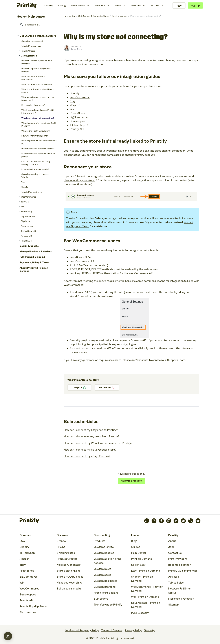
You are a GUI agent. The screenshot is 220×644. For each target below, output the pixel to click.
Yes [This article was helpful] (80, 387)
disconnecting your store (79, 180)
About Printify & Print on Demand (34, 269)
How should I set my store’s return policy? (38, 155)
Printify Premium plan (31, 46)
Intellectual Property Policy (82, 630)
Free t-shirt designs (106, 593)
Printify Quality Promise (183, 571)
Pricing (62, 5)
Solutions (100, 5)
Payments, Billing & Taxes (34, 262)
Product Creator (67, 559)
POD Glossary (140, 613)
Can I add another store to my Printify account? (36, 163)
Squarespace (27, 226)
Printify (69, 16)
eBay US (25, 202)
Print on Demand (142, 559)
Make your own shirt (69, 583)
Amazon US (26, 236)
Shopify (24, 187)
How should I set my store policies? (38, 149)
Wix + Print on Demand (145, 597)
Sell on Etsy (138, 565)
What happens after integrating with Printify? (39, 124)
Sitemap (173, 605)
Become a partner (179, 565)
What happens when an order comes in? (39, 142)
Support (155, 5)
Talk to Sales (176, 583)
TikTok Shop (27, 553)
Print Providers (178, 559)
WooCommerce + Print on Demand (147, 589)
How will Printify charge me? (35, 136)
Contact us (175, 553)
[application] (8, 636)
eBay (23, 565)
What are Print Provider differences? (33, 78)
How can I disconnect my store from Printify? (92, 437)
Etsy (23, 182)
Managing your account (32, 41)
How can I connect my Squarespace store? (90, 450)
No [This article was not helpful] (107, 387)
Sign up (195, 5)
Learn (118, 5)
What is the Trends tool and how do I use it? (39, 91)
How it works (78, 5)
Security (149, 630)
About (172, 541)
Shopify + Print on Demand (142, 579)
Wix (23, 207)
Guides (136, 547)
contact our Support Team (169, 360)
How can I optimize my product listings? (36, 70)
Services (136, 5)
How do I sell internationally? (35, 169)
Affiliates (174, 577)
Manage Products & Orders (36, 251)
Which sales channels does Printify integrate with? (38, 112)
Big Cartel (26, 221)
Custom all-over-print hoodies (107, 561)
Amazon (25, 559)
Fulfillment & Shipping (32, 257)
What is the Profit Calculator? (36, 131)
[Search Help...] (37, 25)
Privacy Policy (133, 630)
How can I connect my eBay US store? (87, 456)
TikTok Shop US (28, 231)
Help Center (139, 553)
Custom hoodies (104, 553)
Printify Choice (28, 51)
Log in (179, 5)
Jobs (171, 547)
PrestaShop (27, 211)
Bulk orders (101, 599)
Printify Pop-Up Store (31, 192)
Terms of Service (112, 630)
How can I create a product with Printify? (37, 62)
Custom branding (105, 587)
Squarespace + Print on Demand (146, 605)
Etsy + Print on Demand (146, 571)
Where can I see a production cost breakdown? (38, 99)
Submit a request (131, 481)
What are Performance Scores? (37, 84)
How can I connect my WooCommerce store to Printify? (98, 443)
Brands (61, 541)
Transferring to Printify (108, 605)
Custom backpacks (106, 581)
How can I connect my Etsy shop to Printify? (91, 430)
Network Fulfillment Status (180, 591)
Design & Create (29, 246)
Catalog (49, 5)
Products (100, 541)
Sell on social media (69, 589)
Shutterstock (28, 612)
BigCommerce (28, 216)
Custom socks (103, 575)
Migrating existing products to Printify (35, 176)
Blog (134, 541)
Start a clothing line (69, 571)
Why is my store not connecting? (38, 118)
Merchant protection (181, 599)
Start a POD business (70, 577)
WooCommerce (28, 197)
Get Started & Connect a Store (38, 36)
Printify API (26, 241)
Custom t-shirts (104, 547)
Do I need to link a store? (33, 105)
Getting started (29, 56)
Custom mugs (103, 569)
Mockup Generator (69, 565)
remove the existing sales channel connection (158, 151)
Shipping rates (66, 553)
